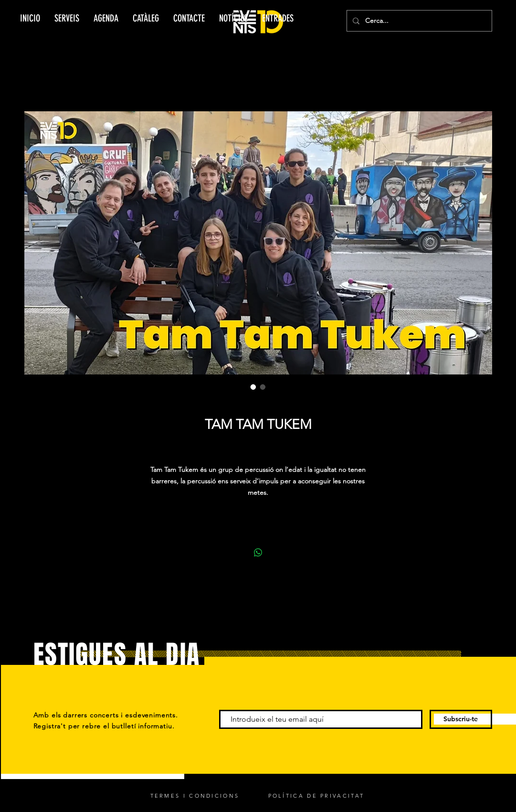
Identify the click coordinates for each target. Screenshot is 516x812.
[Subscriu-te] (461, 719)
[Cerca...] (418, 21)
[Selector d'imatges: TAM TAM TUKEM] (253, 387)
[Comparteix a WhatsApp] (258, 553)
